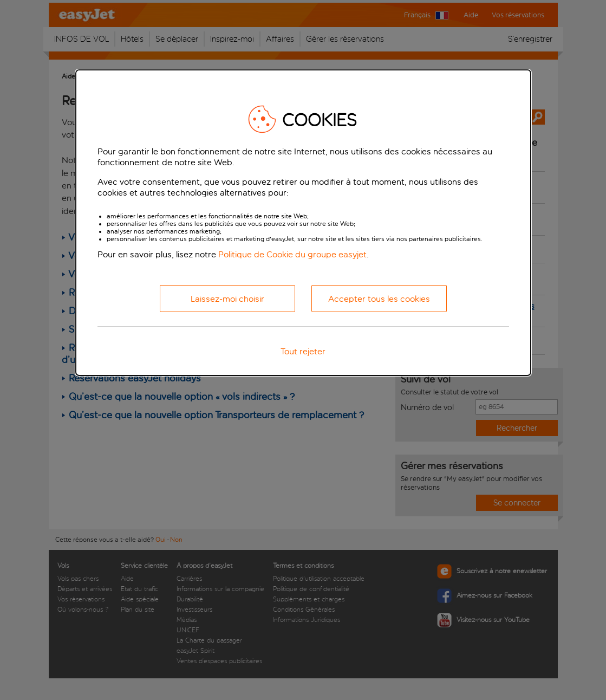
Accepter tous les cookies (379, 299)
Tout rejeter (303, 351)
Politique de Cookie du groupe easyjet (292, 254)
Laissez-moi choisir (227, 299)
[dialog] (303, 223)
